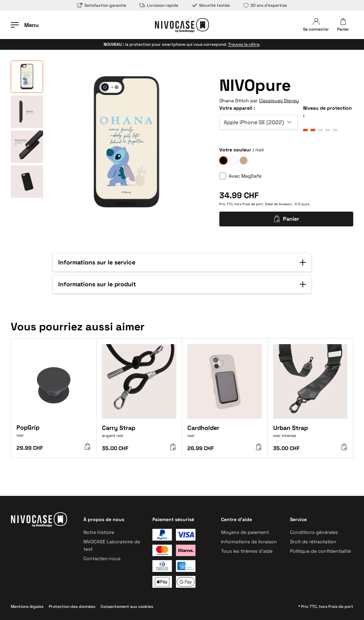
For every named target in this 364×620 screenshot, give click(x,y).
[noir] (223, 160)
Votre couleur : (237, 150)
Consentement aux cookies (127, 607)
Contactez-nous (102, 558)
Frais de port (253, 204)
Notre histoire (99, 532)
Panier (286, 219)
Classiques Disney (279, 101)
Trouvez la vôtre (244, 44)
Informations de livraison (249, 542)
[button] (182, 262)
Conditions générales (314, 532)
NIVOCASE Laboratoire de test (112, 545)
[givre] (233, 160)
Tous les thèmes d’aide (247, 551)
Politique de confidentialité (320, 551)
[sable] (244, 160)
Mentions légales (27, 607)
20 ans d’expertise (265, 5)
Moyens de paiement (245, 532)
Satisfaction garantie (102, 5)
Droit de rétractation (313, 542)
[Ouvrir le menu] (25, 25)
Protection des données (72, 607)
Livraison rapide (159, 5)
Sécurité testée (211, 5)
